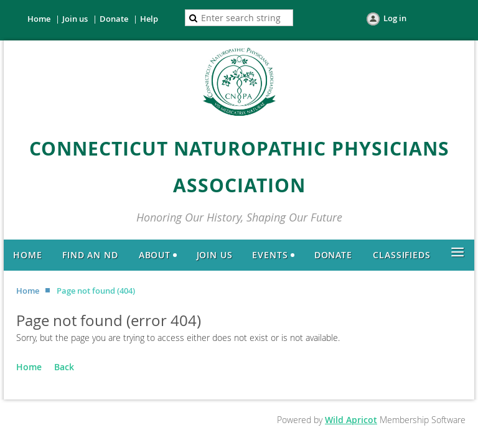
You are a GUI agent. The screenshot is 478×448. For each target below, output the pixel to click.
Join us (75, 19)
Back (64, 367)
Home (39, 19)
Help (149, 19)
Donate (114, 19)
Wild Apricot (351, 420)
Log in (395, 18)
